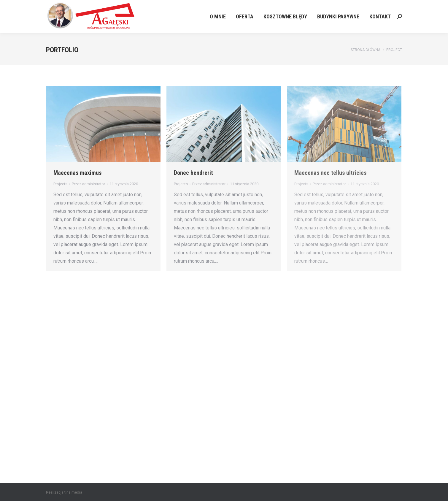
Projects (60, 184)
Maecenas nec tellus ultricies (330, 173)
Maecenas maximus (77, 173)
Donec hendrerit (193, 173)
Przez (88, 184)
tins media (73, 492)
